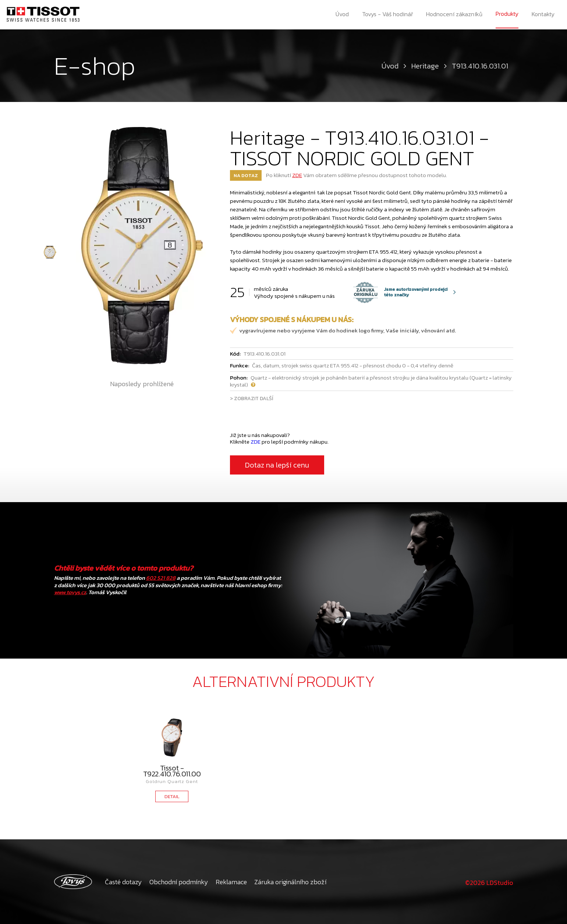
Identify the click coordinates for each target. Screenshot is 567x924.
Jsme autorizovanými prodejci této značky (400, 292)
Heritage (425, 66)
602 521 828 (161, 578)
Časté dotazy (123, 882)
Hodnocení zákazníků (454, 15)
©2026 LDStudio (488, 882)
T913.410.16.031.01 (480, 66)
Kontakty (544, 15)
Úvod (342, 15)
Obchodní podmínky (179, 882)
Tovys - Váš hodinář (388, 15)
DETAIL (172, 796)
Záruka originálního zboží (290, 882)
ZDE (297, 175)
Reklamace (231, 882)
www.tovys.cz (70, 592)
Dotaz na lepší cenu (277, 465)
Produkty (507, 14)
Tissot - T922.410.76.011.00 (172, 771)
